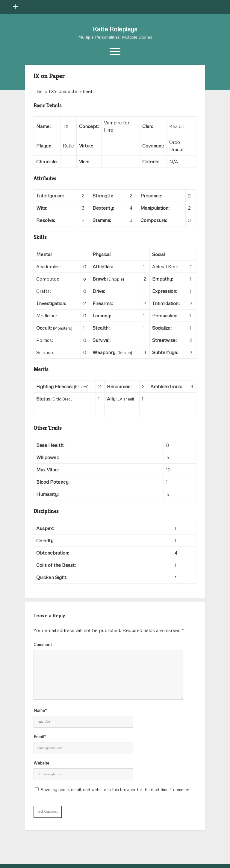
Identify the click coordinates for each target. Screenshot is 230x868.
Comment (43, 644)
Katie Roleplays (115, 29)
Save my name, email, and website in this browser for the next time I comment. (116, 789)
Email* (40, 737)
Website (41, 763)
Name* (40, 710)
